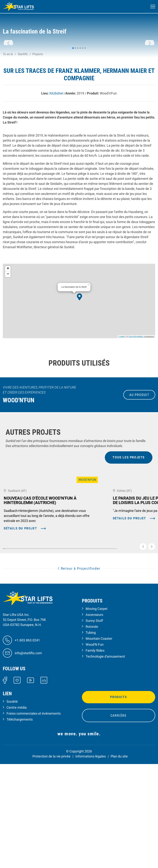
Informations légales (91, 854)
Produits (118, 795)
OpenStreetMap (136, 393)
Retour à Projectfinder (79, 667)
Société (12, 800)
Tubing (91, 731)
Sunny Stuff (94, 719)
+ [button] (8, 325)
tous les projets (129, 514)
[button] (8, 72)
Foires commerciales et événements (34, 812)
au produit (139, 451)
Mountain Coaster (99, 737)
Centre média (17, 806)
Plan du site (119, 854)
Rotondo (92, 725)
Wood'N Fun (95, 743)
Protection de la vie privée (51, 854)
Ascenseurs (94, 713)
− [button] (8, 331)
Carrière (119, 814)
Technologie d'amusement (105, 755)
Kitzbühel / (57, 150)
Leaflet (122, 393)
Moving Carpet (97, 707)
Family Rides (95, 749)
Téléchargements (20, 818)
